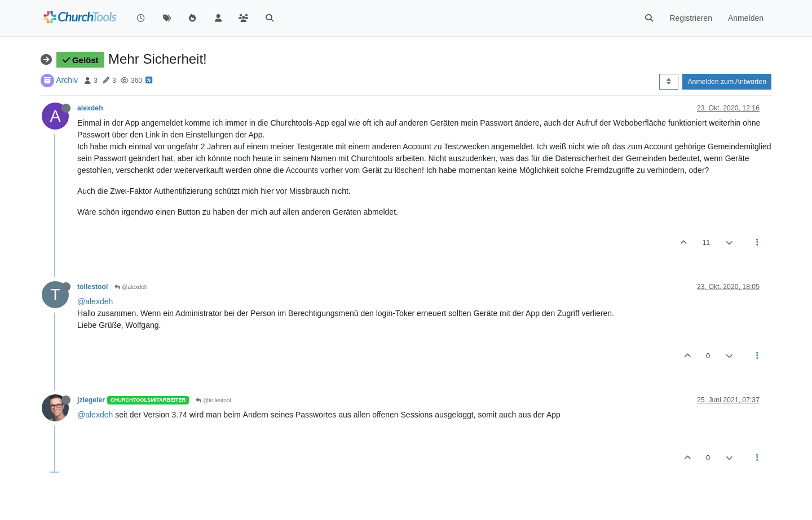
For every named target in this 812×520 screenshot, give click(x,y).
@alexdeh (131, 287)
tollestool (92, 287)
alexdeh (90, 108)
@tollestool (213, 400)
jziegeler (91, 400)
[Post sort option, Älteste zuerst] (668, 82)
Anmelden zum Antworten (727, 82)
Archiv (67, 80)
